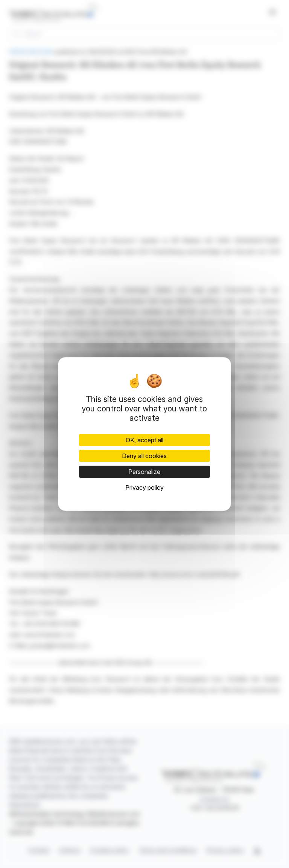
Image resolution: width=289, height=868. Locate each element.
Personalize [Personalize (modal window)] (144, 472)
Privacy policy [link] (144, 487)
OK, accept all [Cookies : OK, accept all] (144, 440)
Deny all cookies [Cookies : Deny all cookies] (144, 456)
